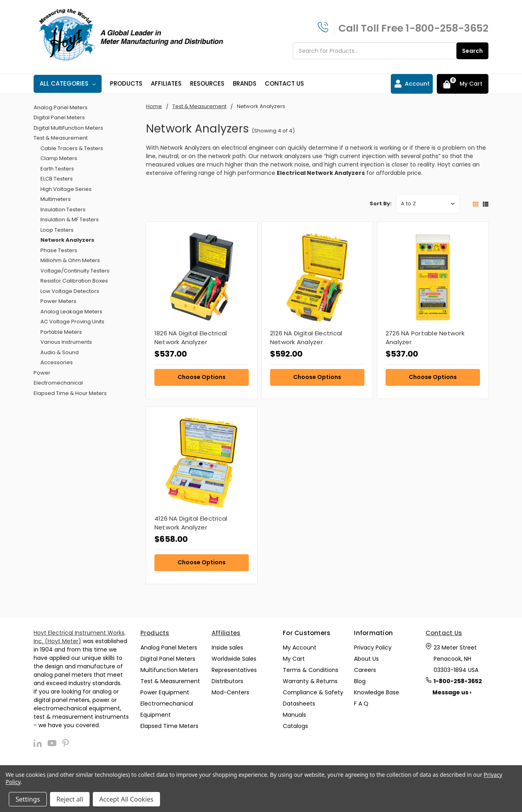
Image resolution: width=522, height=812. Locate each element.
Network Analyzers (67, 240)
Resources (207, 83)
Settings (28, 799)
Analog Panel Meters (61, 107)
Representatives (234, 670)
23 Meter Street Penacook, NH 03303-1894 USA (456, 659)
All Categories (68, 83)
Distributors (227, 681)
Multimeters (56, 199)
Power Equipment (165, 692)
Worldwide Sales (234, 659)
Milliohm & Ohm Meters (70, 260)
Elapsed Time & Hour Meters (70, 393)
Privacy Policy (373, 648)
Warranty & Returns (310, 681)
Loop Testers (57, 230)
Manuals (294, 715)
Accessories (57, 362)
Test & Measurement (61, 138)
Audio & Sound (60, 352)
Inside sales (227, 648)
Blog (360, 681)
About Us (366, 659)
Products (126, 83)
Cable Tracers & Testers (72, 148)
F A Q (361, 704)
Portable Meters (61, 332)
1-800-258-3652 (447, 28)
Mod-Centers (230, 692)
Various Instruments (66, 342)
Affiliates (166, 83)
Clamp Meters (59, 158)
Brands (245, 83)
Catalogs (295, 726)
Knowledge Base (377, 692)
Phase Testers (59, 250)
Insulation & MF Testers (70, 220)
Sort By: (381, 204)
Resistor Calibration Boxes (74, 281)
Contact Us (284, 83)
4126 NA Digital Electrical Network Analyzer (191, 523)
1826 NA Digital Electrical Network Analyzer (191, 338)
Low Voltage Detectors (70, 291)
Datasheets (299, 704)
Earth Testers (57, 169)
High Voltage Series (66, 189)
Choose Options (202, 377)
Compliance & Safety (313, 692)
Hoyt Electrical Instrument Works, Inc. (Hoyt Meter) (80, 637)
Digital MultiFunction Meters (68, 128)
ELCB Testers (57, 179)
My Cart (294, 659)
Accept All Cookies (126, 799)
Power (42, 373)
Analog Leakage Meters (71, 312)
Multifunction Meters (169, 670)
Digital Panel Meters (59, 117)
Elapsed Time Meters (169, 726)
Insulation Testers (63, 210)
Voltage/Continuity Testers (75, 271)
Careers (365, 670)
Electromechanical (58, 383)
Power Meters (58, 301)
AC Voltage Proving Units (72, 322)
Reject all (70, 799)
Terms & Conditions (311, 670)
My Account (300, 648)
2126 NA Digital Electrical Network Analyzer (306, 338)
